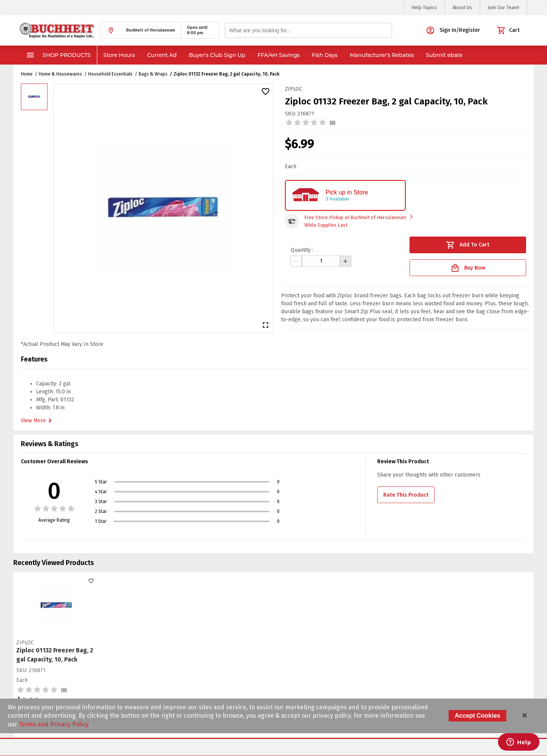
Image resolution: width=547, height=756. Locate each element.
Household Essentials (110, 74)
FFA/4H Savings (279, 55)
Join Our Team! (504, 7)
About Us (462, 7)
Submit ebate (444, 55)
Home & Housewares (60, 74)
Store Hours (119, 55)
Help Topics (424, 7)
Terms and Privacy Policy (54, 724)
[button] (141, 30)
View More (37, 421)
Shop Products (58, 55)
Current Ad (162, 55)
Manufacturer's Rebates (382, 55)
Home (27, 74)
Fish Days (325, 55)
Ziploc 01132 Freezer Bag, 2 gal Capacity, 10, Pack (227, 74)
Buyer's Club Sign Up (217, 55)
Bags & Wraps (153, 74)
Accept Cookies (477, 716)
